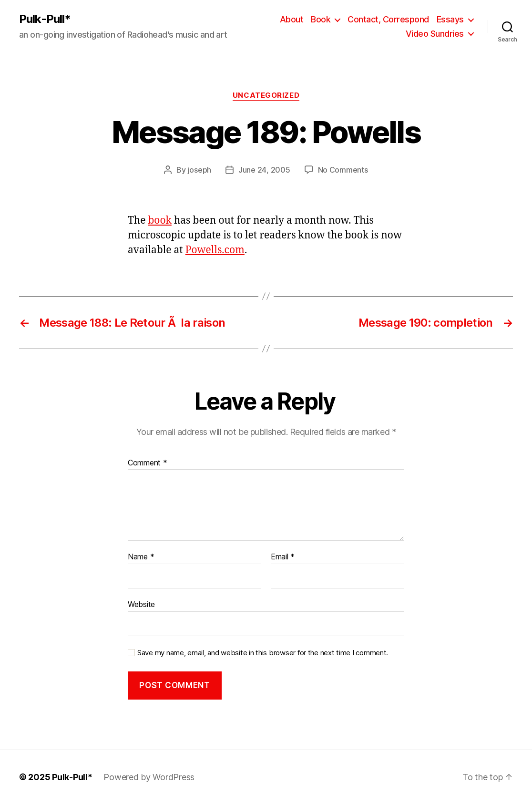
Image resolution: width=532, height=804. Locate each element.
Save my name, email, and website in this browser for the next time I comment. (263, 653)
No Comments (343, 170)
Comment (148, 463)
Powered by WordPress (149, 777)
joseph (199, 170)
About (292, 19)
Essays (450, 19)
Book (321, 19)
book (159, 221)
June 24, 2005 (264, 170)
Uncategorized (266, 95)
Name (141, 557)
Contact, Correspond (388, 19)
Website (141, 604)
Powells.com (215, 250)
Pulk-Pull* (45, 19)
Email (283, 557)
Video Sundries (435, 34)
